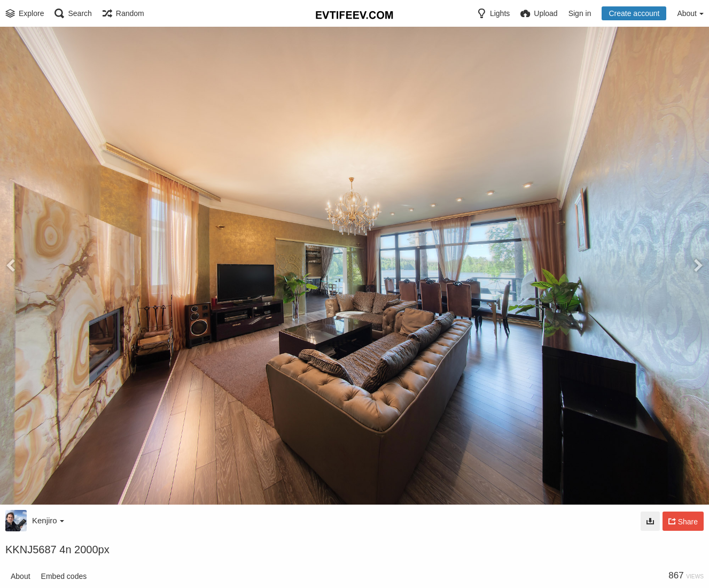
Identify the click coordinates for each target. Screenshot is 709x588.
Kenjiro (48, 520)
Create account (634, 13)
